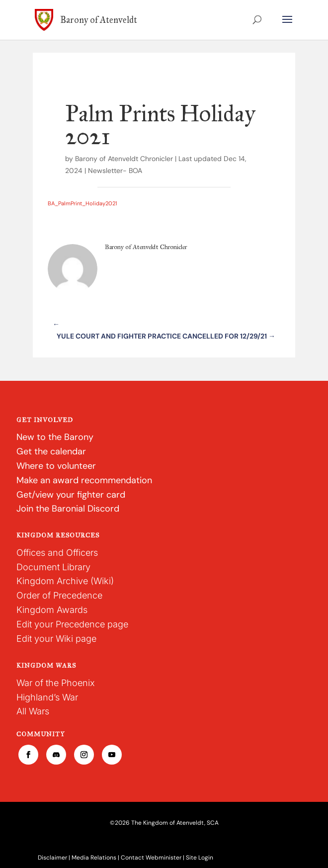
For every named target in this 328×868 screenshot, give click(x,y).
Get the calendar (51, 451)
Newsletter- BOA (115, 171)
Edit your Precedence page (72, 624)
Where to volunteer (56, 466)
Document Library (53, 567)
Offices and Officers (57, 553)
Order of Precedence (59, 595)
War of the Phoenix (56, 683)
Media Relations (94, 858)
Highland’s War (47, 697)
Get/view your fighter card (71, 495)
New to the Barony (55, 437)
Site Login (200, 858)
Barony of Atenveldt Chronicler (124, 159)
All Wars (33, 711)
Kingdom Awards (52, 610)
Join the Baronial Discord (68, 509)
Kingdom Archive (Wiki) (65, 581)
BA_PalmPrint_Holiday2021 (82, 203)
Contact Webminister (151, 858)
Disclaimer (52, 858)
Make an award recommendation (84, 480)
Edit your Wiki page (56, 639)
